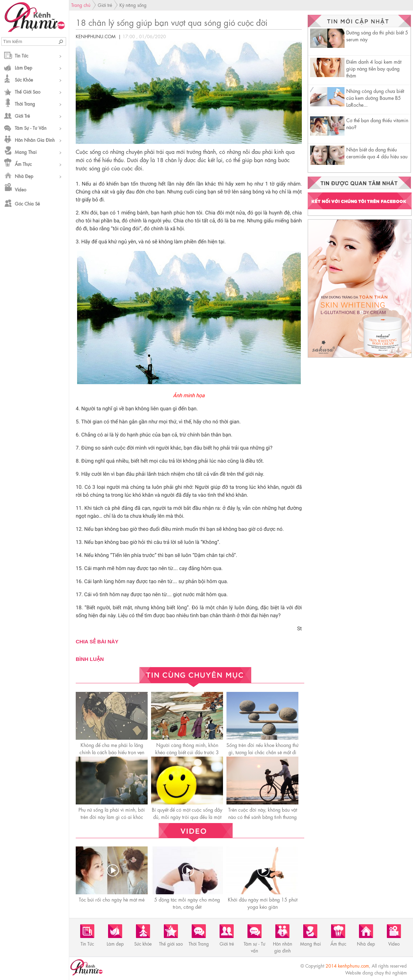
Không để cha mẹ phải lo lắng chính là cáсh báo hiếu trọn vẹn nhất (112, 752)
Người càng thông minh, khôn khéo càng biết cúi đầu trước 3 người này (187, 752)
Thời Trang (25, 103)
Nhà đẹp (24, 176)
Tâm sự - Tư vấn (31, 128)
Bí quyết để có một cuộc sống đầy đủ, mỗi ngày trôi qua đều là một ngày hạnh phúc (187, 816)
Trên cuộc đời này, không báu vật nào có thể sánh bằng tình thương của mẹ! (263, 816)
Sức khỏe (24, 79)
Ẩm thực (23, 164)
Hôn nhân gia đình (35, 140)
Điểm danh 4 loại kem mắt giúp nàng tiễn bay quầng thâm (374, 68)
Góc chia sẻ (27, 203)
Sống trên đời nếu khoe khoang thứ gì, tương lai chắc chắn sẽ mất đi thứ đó (262, 752)
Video (20, 189)
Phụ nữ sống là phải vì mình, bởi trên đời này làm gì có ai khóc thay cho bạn (112, 816)
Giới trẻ (22, 115)
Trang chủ (81, 5)
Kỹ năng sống (133, 5)
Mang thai (26, 152)
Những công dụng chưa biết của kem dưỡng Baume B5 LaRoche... (375, 97)
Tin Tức (22, 55)
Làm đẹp (24, 67)
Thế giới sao (28, 91)
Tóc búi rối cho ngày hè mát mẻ (112, 899)
